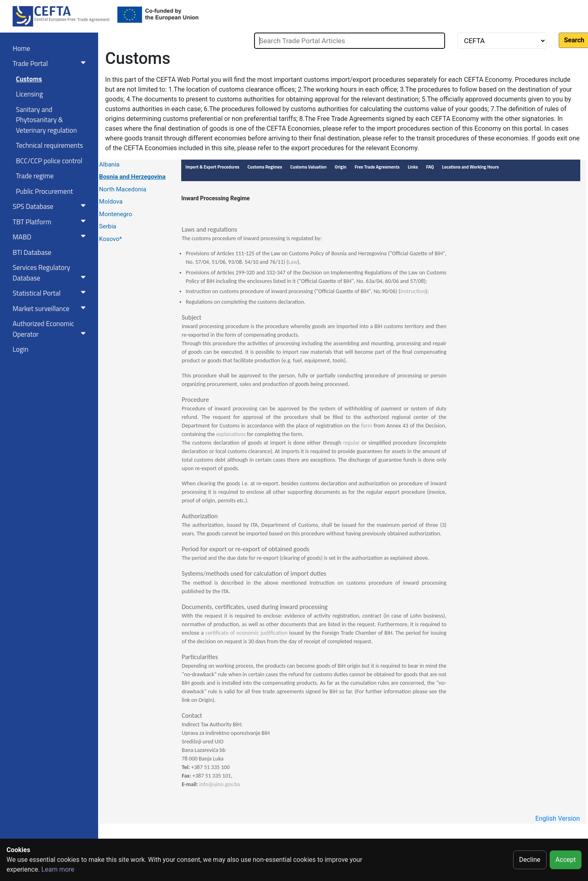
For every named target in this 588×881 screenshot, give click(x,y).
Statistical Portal (51, 293)
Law (293, 262)
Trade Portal (51, 64)
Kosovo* (110, 239)
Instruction (413, 291)
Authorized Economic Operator (51, 329)
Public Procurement (44, 191)
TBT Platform (51, 222)
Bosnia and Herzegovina (132, 177)
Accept (566, 860)
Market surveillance (51, 309)
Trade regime (35, 176)
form (367, 426)
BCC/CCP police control (49, 161)
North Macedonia (123, 189)
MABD (51, 237)
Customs (29, 79)
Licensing (29, 94)
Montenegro (115, 214)
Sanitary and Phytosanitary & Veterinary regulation (46, 120)
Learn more (58, 869)
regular (351, 443)
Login (21, 349)
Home (21, 48)
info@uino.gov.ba (219, 784)
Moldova (111, 202)
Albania (109, 164)
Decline (530, 860)
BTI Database (32, 252)
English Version (557, 819)
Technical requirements (49, 145)
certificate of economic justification (247, 633)
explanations (231, 434)
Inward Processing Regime (215, 198)
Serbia (108, 226)
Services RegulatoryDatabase (51, 273)
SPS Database (51, 206)
